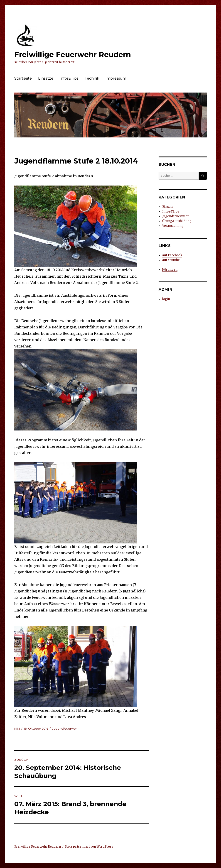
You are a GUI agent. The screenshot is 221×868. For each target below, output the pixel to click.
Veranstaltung (173, 226)
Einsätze (46, 78)
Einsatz (168, 207)
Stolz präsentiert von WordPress (89, 847)
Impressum (116, 78)
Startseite (23, 78)
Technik (92, 78)
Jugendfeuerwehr (65, 729)
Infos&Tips (69, 78)
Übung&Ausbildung (177, 221)
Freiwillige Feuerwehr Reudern (73, 55)
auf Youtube (171, 260)
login (166, 299)
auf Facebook (172, 255)
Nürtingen (170, 270)
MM (17, 729)
